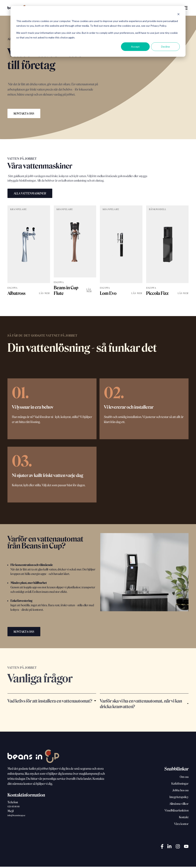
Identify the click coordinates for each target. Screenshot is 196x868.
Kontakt (184, 818)
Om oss (184, 778)
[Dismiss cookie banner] (178, 14)
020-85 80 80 (14, 808)
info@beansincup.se (16, 817)
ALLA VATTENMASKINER (30, 193)
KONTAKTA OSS (24, 113)
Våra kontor (181, 825)
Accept (135, 47)
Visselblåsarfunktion (177, 812)
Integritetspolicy (179, 798)
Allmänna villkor (179, 805)
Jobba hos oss (180, 791)
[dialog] (98, 31)
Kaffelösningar (180, 785)
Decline (165, 47)
